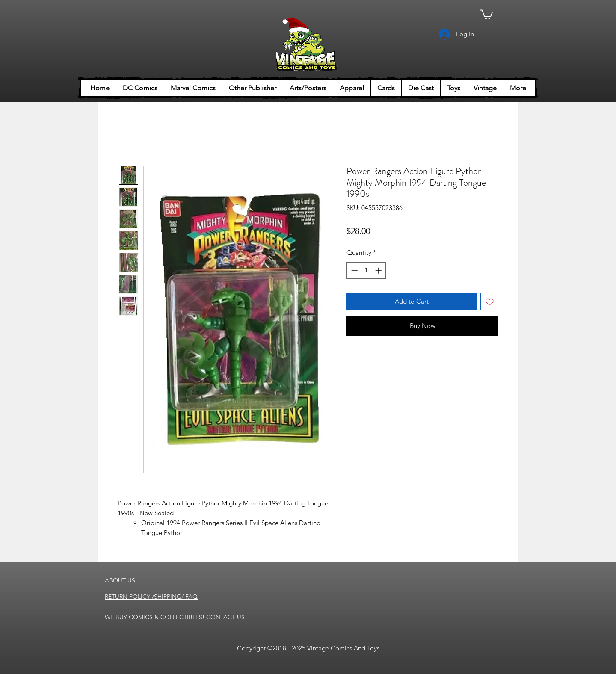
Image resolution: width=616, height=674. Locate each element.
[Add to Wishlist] (490, 302)
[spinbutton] (366, 270)
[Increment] (379, 270)
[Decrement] (354, 270)
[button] (486, 14)
